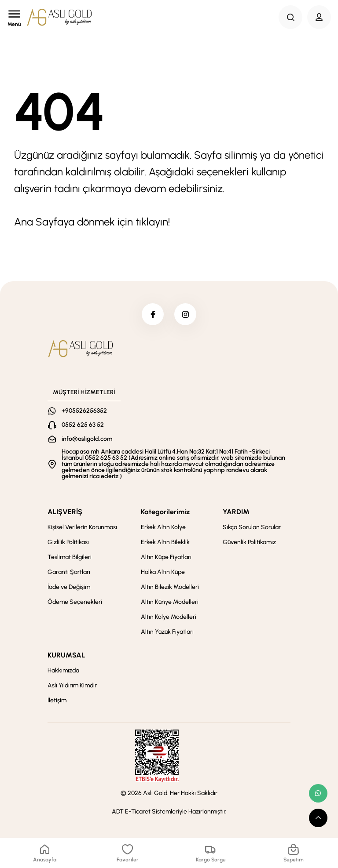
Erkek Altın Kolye (163, 527)
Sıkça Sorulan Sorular (252, 527)
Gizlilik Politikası (68, 542)
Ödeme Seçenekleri (75, 602)
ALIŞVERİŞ (65, 512)
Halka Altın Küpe (163, 572)
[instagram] (185, 314)
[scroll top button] (318, 818)
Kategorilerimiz (165, 512)
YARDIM (236, 512)
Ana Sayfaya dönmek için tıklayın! (92, 222)
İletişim (57, 700)
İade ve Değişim (69, 587)
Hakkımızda (63, 670)
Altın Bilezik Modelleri (170, 587)
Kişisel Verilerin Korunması (82, 527)
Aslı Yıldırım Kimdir (72, 685)
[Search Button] (290, 17)
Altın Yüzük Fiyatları (167, 632)
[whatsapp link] (318, 793)
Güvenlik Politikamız (249, 542)
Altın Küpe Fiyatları (166, 557)
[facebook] (153, 314)
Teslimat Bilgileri (70, 557)
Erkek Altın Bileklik (165, 542)
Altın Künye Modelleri (170, 602)
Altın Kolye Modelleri (169, 617)
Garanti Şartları (69, 572)
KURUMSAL (66, 655)
